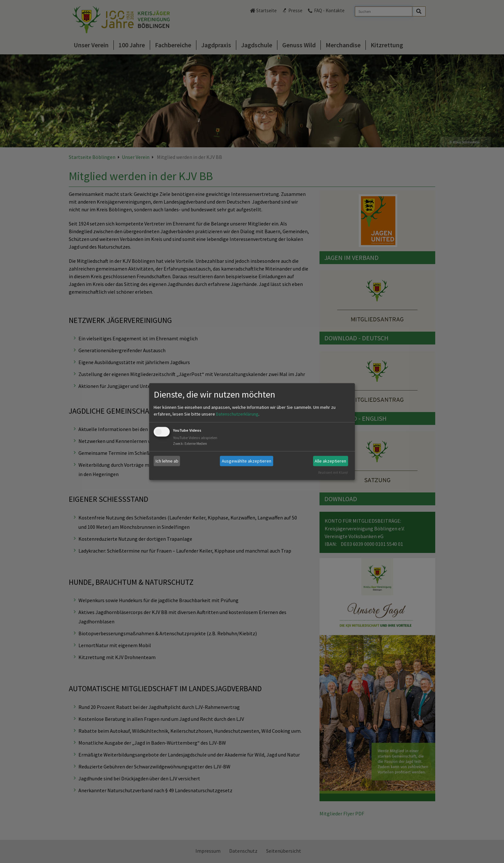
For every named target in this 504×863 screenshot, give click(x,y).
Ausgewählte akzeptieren (247, 461)
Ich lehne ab (167, 461)
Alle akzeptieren (330, 461)
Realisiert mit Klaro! (333, 473)
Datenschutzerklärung (237, 414)
